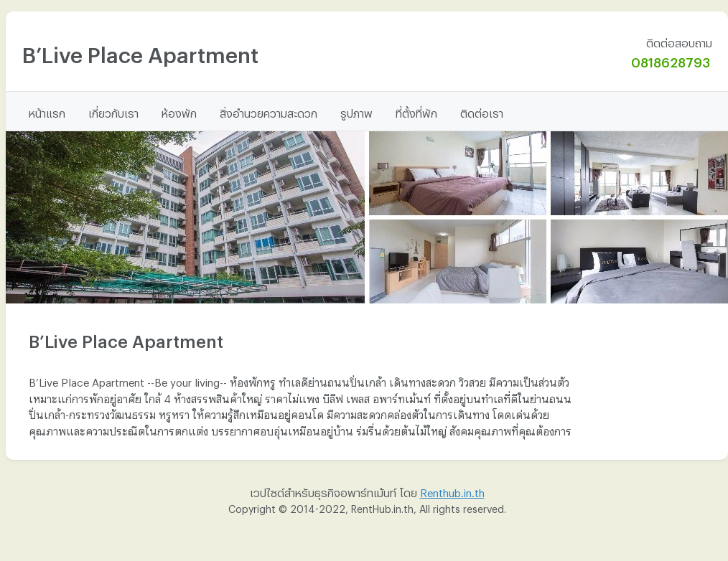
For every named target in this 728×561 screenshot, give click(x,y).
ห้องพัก (179, 111)
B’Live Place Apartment (140, 51)
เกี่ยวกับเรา (113, 111)
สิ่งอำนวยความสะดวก (269, 111)
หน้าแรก (47, 111)
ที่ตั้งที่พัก (416, 111)
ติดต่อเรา (482, 111)
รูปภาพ (356, 111)
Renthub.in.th (452, 491)
